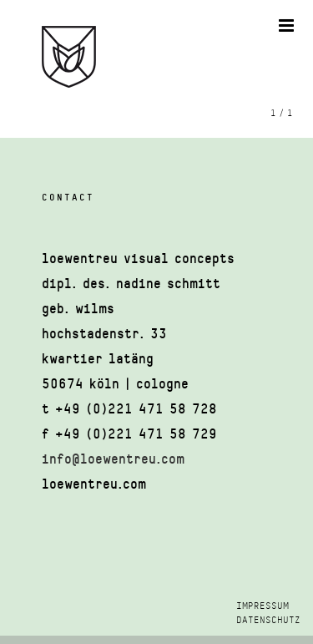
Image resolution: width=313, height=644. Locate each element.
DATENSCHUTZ (268, 620)
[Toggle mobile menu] (288, 25)
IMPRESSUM (263, 606)
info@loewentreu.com (113, 459)
